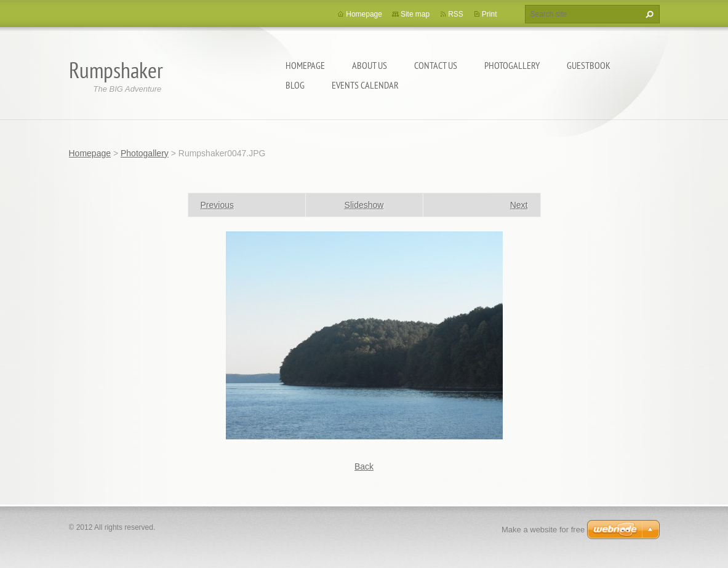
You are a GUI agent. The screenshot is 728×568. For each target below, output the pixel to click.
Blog (295, 85)
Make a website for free (543, 530)
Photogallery (512, 65)
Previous (217, 205)
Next (519, 205)
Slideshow (364, 205)
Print (490, 14)
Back (364, 466)
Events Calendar (365, 85)
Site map (415, 14)
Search (648, 14)
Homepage (305, 65)
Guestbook (589, 65)
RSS (456, 14)
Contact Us (436, 65)
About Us (370, 65)
